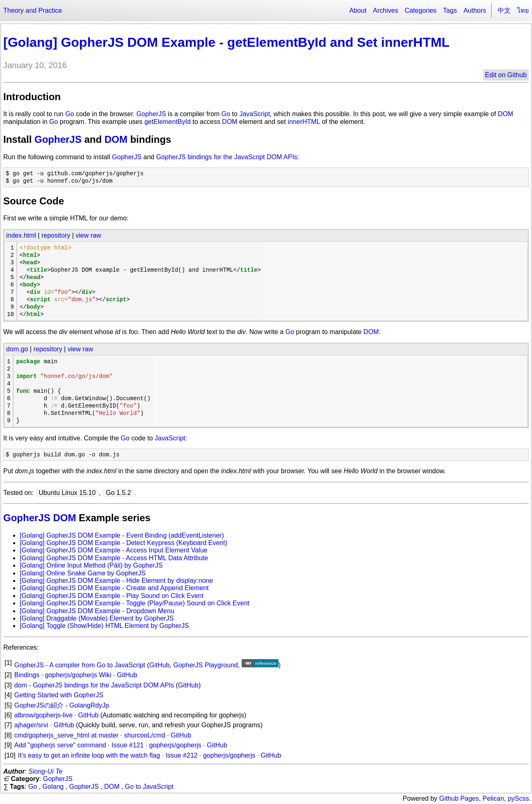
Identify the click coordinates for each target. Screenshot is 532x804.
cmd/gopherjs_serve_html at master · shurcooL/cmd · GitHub (103, 735)
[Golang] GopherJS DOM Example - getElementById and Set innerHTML (226, 42)
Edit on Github (506, 75)
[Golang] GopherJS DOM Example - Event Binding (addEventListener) (122, 535)
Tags (450, 10)
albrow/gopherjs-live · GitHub (56, 715)
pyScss (518, 798)
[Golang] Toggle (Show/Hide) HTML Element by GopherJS (104, 626)
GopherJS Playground (206, 665)
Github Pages (459, 798)
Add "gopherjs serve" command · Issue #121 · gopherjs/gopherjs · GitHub (121, 745)
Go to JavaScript (149, 787)
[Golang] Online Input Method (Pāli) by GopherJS (91, 565)
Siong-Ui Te (45, 771)
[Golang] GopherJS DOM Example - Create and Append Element (114, 588)
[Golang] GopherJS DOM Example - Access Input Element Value (114, 550)
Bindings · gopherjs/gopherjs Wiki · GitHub (76, 675)
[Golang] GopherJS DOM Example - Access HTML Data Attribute (114, 558)
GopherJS (151, 114)
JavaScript (255, 114)
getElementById (168, 122)
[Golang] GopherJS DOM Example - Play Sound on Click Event (112, 596)
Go (70, 114)
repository (56, 235)
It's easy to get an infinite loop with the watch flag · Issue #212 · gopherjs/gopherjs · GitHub (150, 755)
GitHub (160, 665)
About (358, 10)
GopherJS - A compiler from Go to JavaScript (80, 665)
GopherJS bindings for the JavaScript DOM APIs (227, 157)
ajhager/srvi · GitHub (44, 725)
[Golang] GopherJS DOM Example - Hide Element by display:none (116, 581)
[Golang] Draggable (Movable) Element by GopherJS (97, 618)
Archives (385, 10)
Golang (53, 787)
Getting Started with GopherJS (59, 695)
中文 (504, 10)
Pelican (493, 798)
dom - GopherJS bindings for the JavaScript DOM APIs (94, 685)
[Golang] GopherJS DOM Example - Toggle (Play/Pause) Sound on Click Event (135, 603)
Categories (421, 10)
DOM (506, 114)
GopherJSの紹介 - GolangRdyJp (62, 705)
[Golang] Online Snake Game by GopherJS (83, 573)
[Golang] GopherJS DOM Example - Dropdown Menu (97, 611)
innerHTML (304, 122)
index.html (21, 235)
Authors (475, 10)
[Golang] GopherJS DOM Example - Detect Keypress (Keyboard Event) (123, 543)
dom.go (17, 349)
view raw (88, 235)
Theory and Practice (33, 10)
